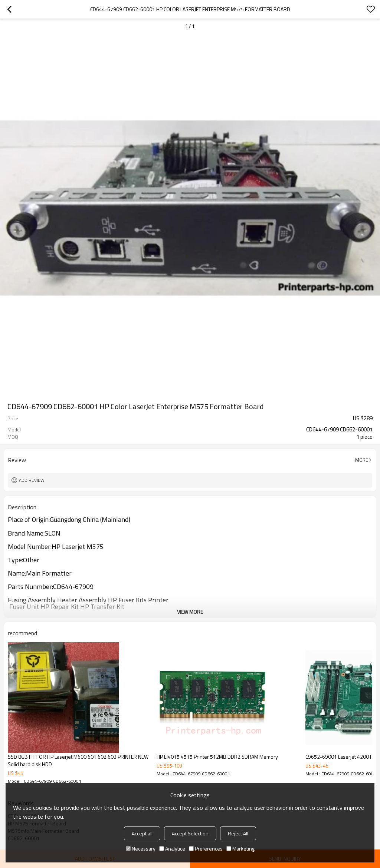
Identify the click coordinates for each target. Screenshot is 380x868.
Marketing (240, 849)
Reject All (238, 833)
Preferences (206, 849)
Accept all (142, 833)
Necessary (141, 849)
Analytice (172, 849)
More (362, 460)
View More (190, 612)
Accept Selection (190, 833)
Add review (32, 480)
